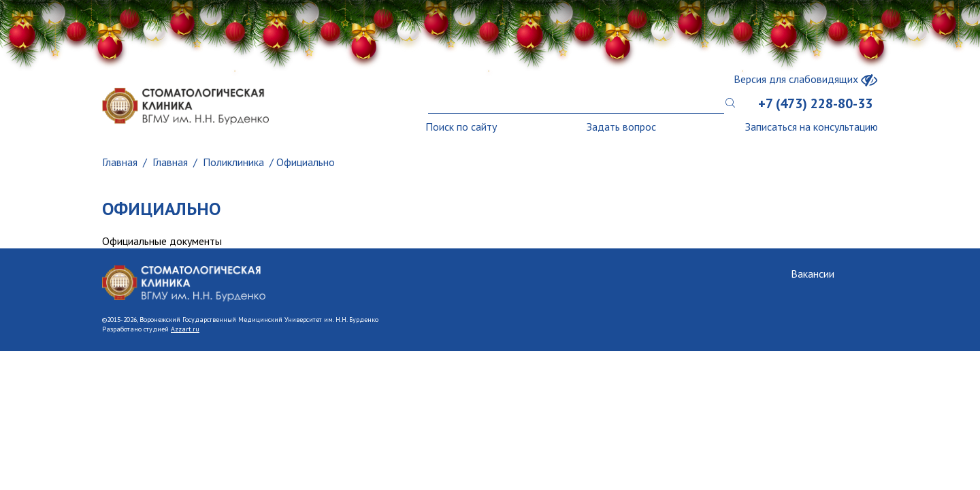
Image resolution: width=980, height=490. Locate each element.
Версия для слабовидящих (806, 79)
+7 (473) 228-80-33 (815, 103)
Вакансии (813, 274)
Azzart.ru (185, 329)
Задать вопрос (621, 127)
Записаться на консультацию (812, 127)
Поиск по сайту (461, 127)
